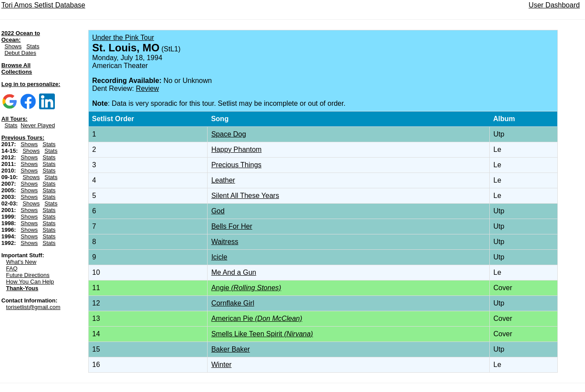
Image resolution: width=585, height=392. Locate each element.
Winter (221, 365)
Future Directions (28, 275)
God (218, 211)
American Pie (257, 318)
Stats (33, 46)
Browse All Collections (17, 68)
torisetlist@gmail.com (33, 307)
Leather (223, 180)
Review (147, 88)
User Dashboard (554, 5)
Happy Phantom (236, 149)
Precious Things (236, 165)
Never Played (38, 125)
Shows (13, 46)
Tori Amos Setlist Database (43, 5)
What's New (21, 262)
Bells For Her (231, 226)
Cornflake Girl (233, 303)
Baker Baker (230, 349)
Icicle (219, 257)
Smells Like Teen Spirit (262, 334)
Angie (246, 288)
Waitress (225, 242)
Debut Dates (20, 53)
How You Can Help (30, 282)
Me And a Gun (233, 272)
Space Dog (228, 134)
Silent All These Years (245, 196)
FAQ (12, 268)
